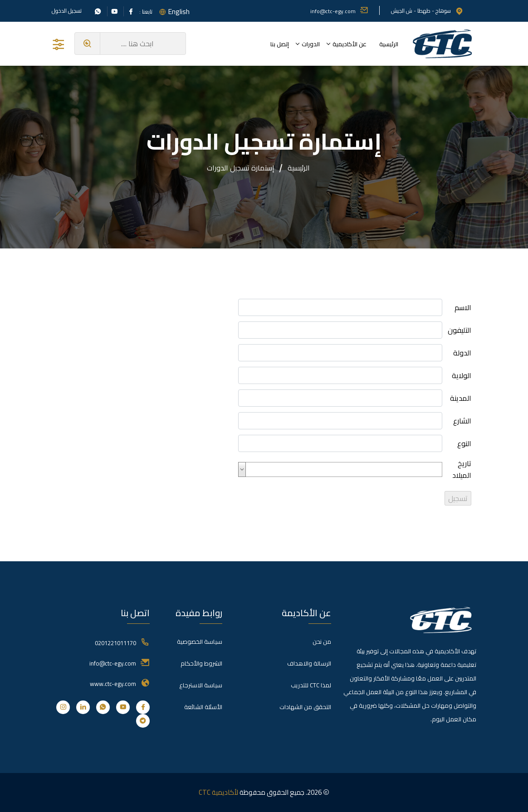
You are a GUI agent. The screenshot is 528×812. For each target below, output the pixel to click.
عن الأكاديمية (350, 44)
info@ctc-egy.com (339, 11)
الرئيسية (389, 44)
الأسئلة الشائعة (203, 707)
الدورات (311, 44)
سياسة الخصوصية (200, 642)
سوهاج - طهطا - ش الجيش (427, 11)
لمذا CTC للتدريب (311, 685)
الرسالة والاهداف (309, 663)
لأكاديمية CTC (218, 792)
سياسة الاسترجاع (201, 685)
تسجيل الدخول (67, 11)
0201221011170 (115, 643)
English (179, 11)
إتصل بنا (280, 44)
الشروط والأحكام (201, 663)
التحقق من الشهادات (305, 707)
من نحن (322, 642)
